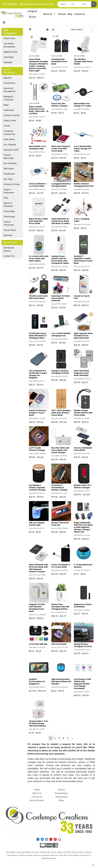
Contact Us (79, 14)
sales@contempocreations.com (37, 4)
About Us (48, 14)
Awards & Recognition (10, 90)
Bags (6, 105)
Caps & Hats (10, 121)
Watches (8, 235)
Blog (70, 14)
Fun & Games (10, 163)
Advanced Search (9, 249)
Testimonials (61, 797)
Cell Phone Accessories (9, 45)
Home (37, 790)
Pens (6, 198)
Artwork (62, 14)
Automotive (9, 83)
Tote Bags (9, 57)
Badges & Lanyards (8, 98)
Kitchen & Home (12, 184)
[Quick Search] (64, 4)
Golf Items (9, 169)
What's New (9, 38)
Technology (9, 217)
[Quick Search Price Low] (75, 4)
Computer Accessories (9, 133)
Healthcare (9, 174)
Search (61, 790)
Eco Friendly (10, 145)
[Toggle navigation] (4, 22)
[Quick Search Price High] (86, 4)
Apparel (8, 78)
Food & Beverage (9, 157)
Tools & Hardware (9, 223)
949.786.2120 (10, 4)
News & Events (37, 800)
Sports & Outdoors (8, 205)
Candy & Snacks (12, 115)
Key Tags (8, 179)
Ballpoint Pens (11, 52)
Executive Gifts (11, 150)
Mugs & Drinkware (9, 191)
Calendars (9, 110)
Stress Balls (9, 211)
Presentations (61, 793)
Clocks (7, 126)
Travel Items (10, 230)
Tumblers (8, 62)
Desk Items (9, 139)
